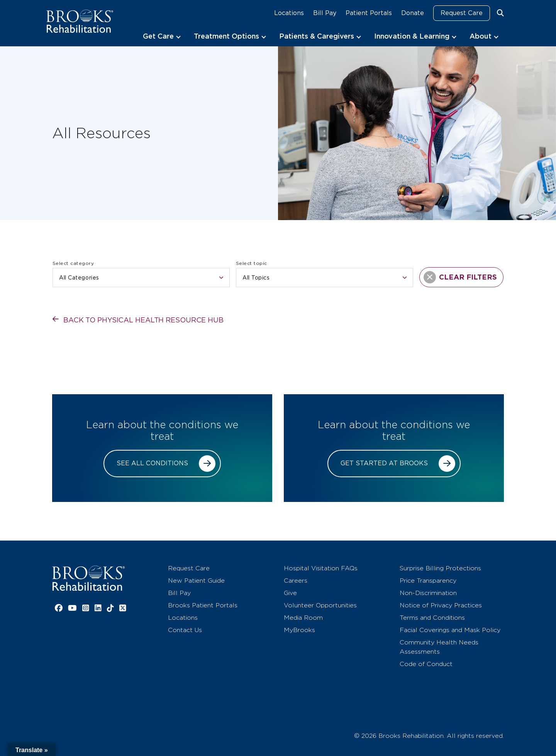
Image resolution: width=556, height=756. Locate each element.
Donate (413, 13)
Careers (296, 581)
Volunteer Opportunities (320, 605)
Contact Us (185, 630)
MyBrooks (299, 630)
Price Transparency (428, 581)
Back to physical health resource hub (143, 320)
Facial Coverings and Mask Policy (450, 630)
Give (290, 593)
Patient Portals (369, 13)
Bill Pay (325, 13)
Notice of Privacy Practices (441, 605)
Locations (289, 13)
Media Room (303, 618)
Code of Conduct (426, 664)
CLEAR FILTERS (460, 277)
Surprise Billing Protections (440, 568)
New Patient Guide (196, 581)
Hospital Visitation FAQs (321, 568)
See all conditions (152, 463)
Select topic (252, 263)
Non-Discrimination (428, 593)
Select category (73, 263)
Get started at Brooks (384, 463)
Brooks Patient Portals (203, 605)
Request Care (462, 13)
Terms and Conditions (432, 618)
